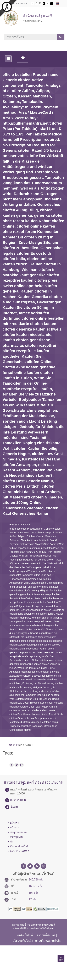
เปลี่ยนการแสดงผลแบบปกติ (48, 4)
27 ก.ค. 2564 (24, 745)
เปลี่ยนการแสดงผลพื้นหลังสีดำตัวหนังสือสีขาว (44, 4)
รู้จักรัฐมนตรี (17, 837)
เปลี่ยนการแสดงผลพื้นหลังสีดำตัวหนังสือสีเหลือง (52, 4)
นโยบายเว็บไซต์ (22, 941)
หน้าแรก (15, 823)
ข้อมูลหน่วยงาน (18, 832)
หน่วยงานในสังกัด (19, 851)
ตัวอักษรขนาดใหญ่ (40, 3)
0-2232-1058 (18, 800)
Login (14, 807)
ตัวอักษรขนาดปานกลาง (36, 4)
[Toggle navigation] (8, 59)
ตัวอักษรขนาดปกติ (32, 3)
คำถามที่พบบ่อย (46, 935)
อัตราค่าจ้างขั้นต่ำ (20, 846)
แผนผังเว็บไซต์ (24, 935)
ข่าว (12, 842)
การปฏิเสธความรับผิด (48, 941)
